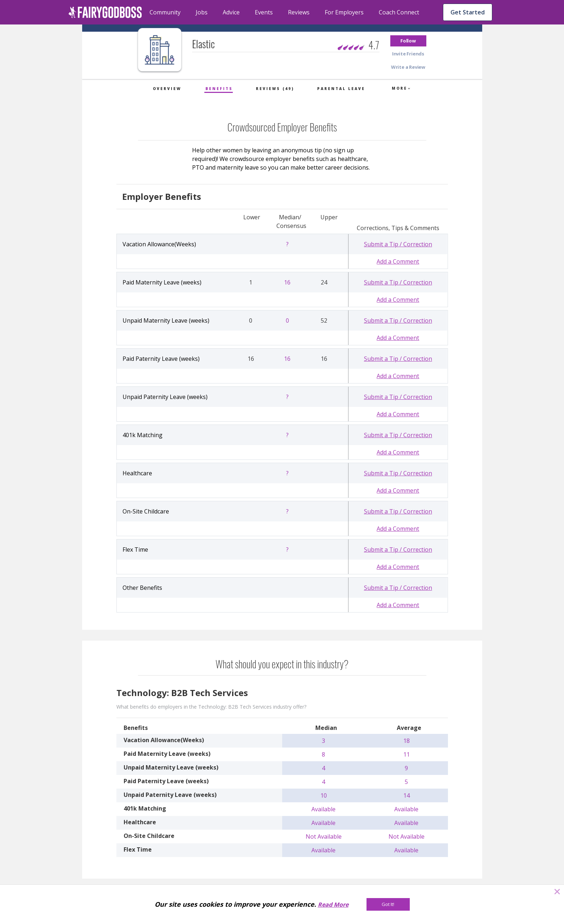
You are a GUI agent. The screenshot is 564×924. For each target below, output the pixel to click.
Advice (231, 12)
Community (165, 12)
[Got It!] (388, 904)
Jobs (202, 12)
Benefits (219, 89)
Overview (167, 89)
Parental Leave (341, 89)
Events (264, 12)
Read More (333, 905)
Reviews (299, 12)
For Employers (344, 12)
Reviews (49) (275, 89)
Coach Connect (399, 12)
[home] (105, 12)
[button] (408, 41)
